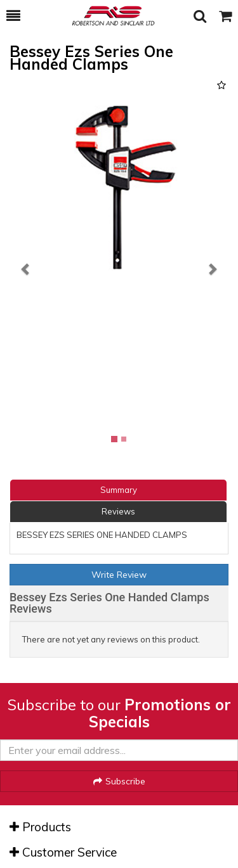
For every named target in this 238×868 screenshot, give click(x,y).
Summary (119, 490)
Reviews (118, 511)
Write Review (119, 575)
